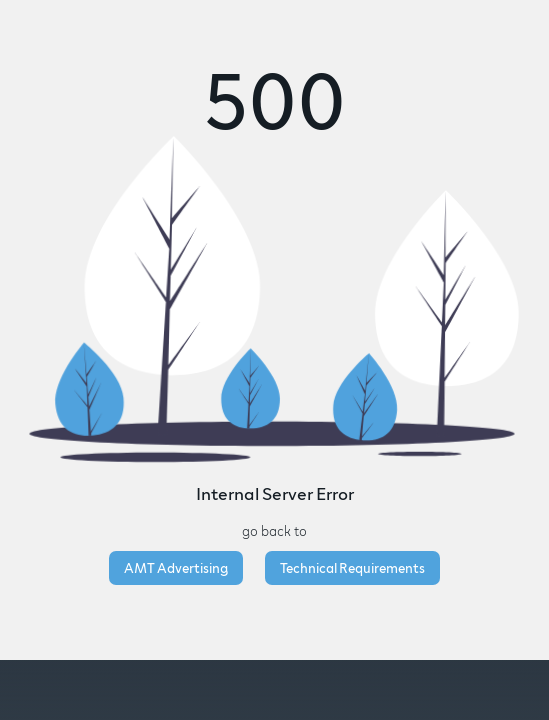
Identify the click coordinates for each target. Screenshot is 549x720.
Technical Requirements (352, 567)
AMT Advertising (176, 567)
